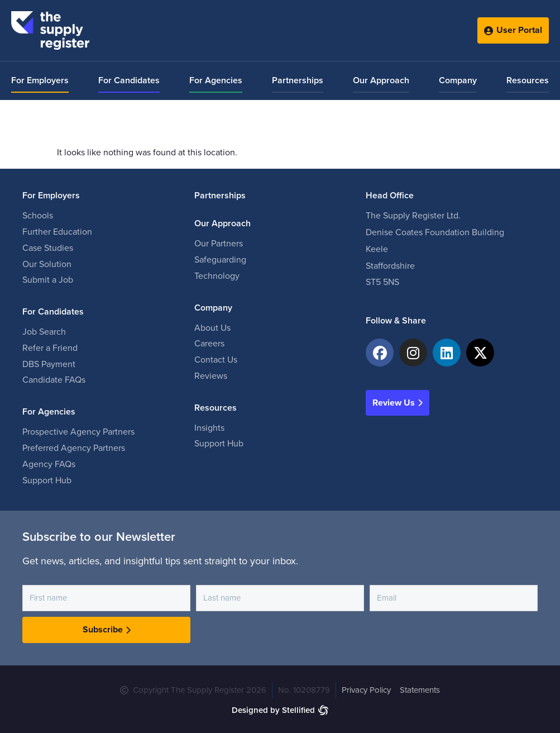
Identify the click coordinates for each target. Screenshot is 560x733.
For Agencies (216, 80)
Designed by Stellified (273, 710)
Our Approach (381, 80)
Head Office (390, 196)
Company (458, 80)
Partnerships (298, 80)
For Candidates (129, 80)
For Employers (40, 80)
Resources (528, 80)
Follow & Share (396, 321)
